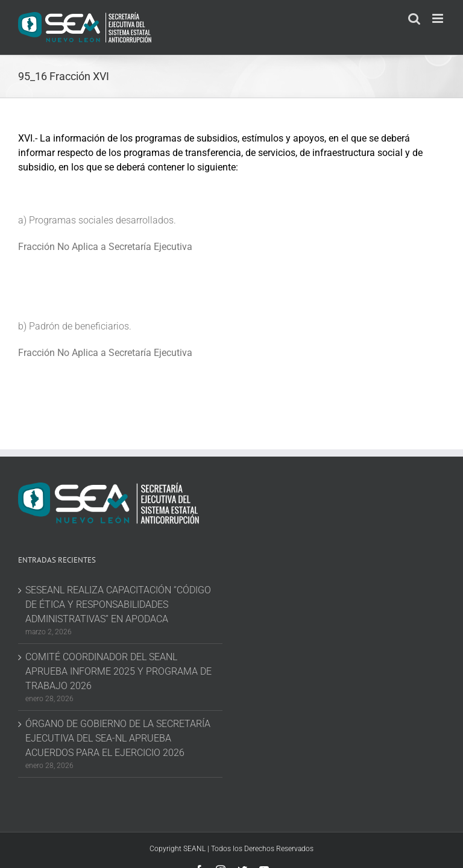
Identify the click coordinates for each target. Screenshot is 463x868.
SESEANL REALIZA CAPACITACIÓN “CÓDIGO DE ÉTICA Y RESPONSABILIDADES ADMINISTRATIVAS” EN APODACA (118, 604)
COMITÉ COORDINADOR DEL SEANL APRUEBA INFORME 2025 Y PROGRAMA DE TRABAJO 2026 (118, 671)
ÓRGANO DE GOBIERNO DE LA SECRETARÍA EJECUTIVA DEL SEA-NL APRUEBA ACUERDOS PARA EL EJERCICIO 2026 (118, 738)
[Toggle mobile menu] (439, 18)
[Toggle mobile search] (414, 18)
